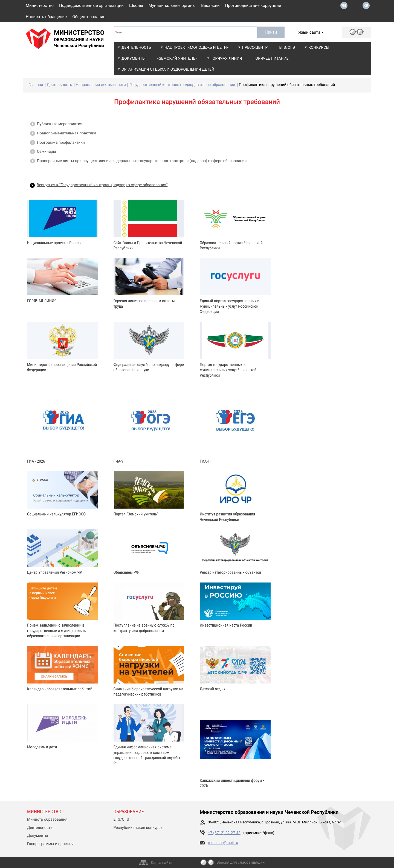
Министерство (40, 5)
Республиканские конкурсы (139, 828)
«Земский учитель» (177, 59)
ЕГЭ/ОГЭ (287, 48)
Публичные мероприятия (60, 124)
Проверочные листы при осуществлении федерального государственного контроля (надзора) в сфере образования (142, 161)
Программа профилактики (61, 143)
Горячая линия (226, 59)
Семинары (46, 152)
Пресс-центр (255, 48)
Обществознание (89, 17)
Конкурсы (319, 48)
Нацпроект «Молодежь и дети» (196, 48)
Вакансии (210, 5)
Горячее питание (271, 59)
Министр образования (47, 820)
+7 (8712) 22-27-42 (224, 833)
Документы (134, 59)
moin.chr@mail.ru (223, 843)
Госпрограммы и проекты (50, 844)
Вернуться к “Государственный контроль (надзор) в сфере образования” (102, 185)
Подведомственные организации (91, 5)
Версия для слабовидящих (241, 863)
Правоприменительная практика (67, 133)
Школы (136, 5)
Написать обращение (46, 17)
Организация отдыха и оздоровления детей (168, 70)
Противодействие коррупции (253, 5)
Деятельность (136, 48)
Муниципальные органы (172, 5)
